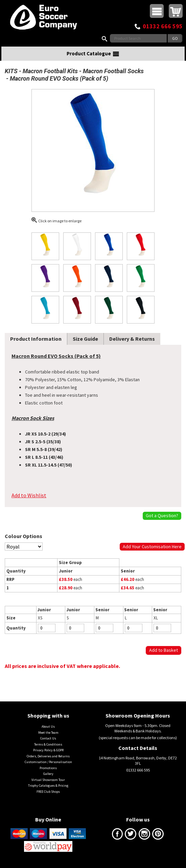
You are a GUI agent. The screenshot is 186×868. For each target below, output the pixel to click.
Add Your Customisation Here (152, 547)
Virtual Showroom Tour (48, 780)
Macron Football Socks (113, 71)
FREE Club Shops (48, 792)
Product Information (36, 339)
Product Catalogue (93, 54)
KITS (11, 71)
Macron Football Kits (50, 71)
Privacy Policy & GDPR (48, 750)
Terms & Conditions (48, 744)
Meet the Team (48, 733)
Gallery (48, 774)
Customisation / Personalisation (48, 762)
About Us (48, 726)
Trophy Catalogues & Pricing (48, 786)
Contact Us (48, 738)
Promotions (48, 768)
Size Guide (85, 339)
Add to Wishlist (29, 495)
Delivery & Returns (132, 339)
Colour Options (24, 536)
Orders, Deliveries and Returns (48, 756)
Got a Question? (162, 515)
